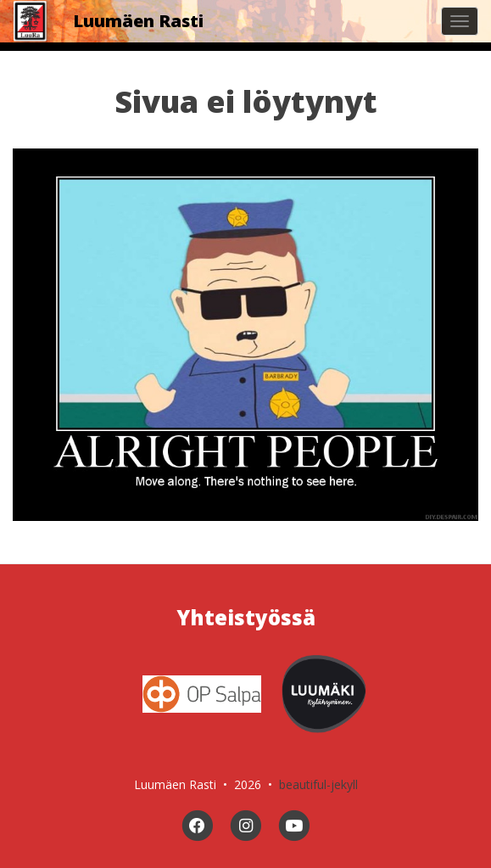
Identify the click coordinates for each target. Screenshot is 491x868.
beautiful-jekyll (318, 784)
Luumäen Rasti (138, 21)
